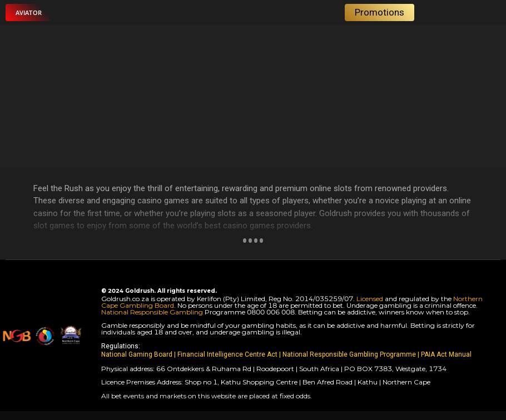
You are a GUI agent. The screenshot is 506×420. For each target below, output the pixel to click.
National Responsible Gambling (152, 312)
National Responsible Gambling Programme (349, 354)
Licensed (371, 299)
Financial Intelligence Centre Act (228, 354)
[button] (29, 12)
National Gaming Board (138, 354)
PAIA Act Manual (446, 354)
